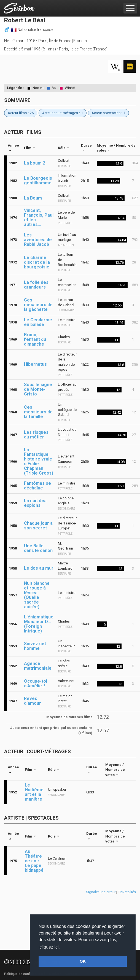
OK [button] (83, 961)
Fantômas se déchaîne (37, 486)
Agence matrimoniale (38, 666)
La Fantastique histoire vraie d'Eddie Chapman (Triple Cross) (39, 461)
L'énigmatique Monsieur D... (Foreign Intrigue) (39, 624)
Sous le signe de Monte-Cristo (38, 389)
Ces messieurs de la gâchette (38, 305)
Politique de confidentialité (25, 974)
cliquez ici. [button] (50, 947)
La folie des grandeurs (36, 285)
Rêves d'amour (33, 701)
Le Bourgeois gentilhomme (38, 181)
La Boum (33, 198)
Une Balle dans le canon (38, 548)
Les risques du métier (36, 435)
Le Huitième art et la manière (34, 792)
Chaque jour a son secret (38, 526)
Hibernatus (35, 364)
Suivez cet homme (35, 646)
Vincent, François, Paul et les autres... (39, 217)
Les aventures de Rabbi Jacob (38, 240)
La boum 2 (35, 163)
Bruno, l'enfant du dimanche (35, 339)
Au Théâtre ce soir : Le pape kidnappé (34, 861)
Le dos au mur (39, 568)
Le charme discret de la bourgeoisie (37, 262)
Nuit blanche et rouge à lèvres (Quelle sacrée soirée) (37, 595)
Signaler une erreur (101, 892)
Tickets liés (127, 892)
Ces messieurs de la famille (38, 412)
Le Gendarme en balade (38, 322)
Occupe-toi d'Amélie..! (36, 683)
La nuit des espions (35, 503)
